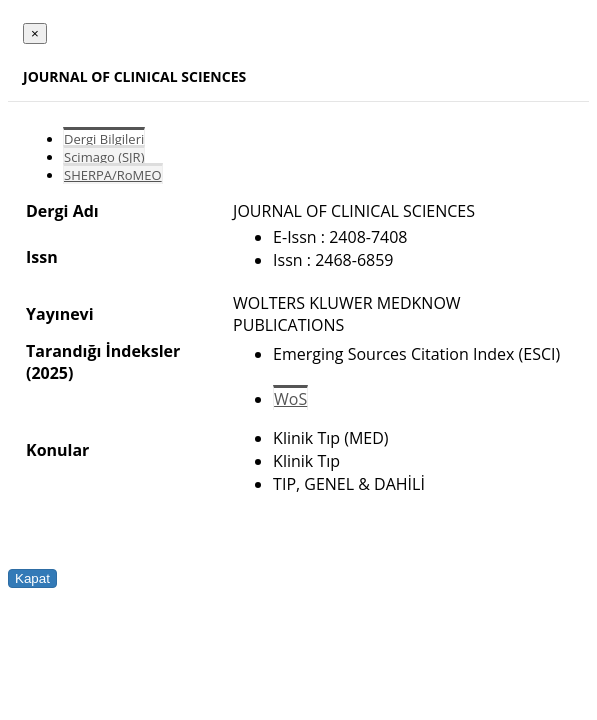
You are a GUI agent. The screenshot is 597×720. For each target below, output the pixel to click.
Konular (57, 450)
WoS (290, 399)
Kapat (32, 578)
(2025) (49, 373)
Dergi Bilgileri (104, 139)
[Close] (35, 33)
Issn (42, 257)
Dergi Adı (62, 211)
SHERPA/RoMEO (113, 175)
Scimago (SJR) (104, 157)
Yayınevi (60, 314)
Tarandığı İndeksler (103, 351)
